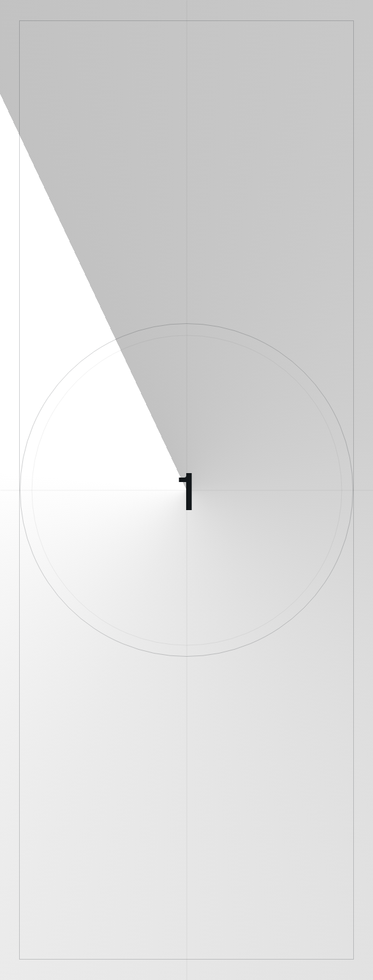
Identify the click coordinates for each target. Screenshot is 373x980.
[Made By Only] (186, 962)
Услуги (88, 819)
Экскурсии (133, 819)
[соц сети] (126, 912)
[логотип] (187, 32)
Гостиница (279, 819)
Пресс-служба (234, 792)
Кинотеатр (228, 819)
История (137, 792)
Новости (180, 792)
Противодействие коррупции (291, 880)
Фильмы (181, 819)
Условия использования (72, 880)
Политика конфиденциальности (177, 880)
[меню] (33, 32)
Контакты (289, 792)
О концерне (88, 792)
